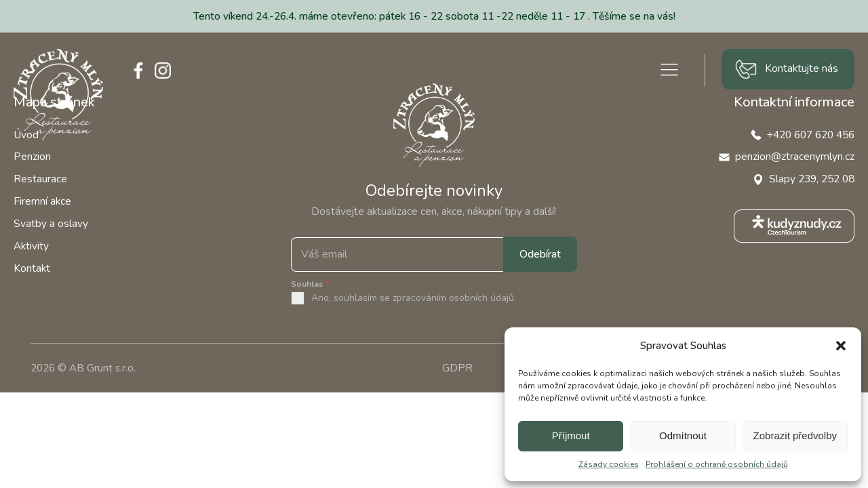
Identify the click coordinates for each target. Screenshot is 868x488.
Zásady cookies (609, 464)
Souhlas (310, 284)
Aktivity (31, 246)
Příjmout (571, 435)
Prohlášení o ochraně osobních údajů (717, 464)
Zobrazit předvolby (795, 435)
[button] (841, 346)
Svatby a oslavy (51, 223)
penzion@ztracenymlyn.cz (795, 156)
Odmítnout (683, 435)
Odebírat (540, 254)
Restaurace (40, 179)
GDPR (457, 368)
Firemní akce (42, 201)
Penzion (32, 156)
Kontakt (32, 268)
